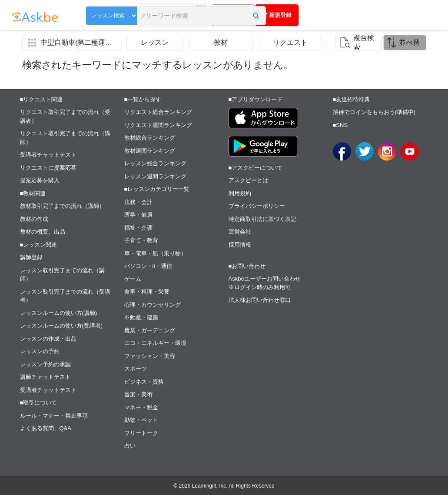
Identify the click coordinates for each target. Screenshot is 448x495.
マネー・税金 (141, 407)
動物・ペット (141, 420)
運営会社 (240, 232)
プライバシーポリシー (257, 206)
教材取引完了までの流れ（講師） (62, 206)
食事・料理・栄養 (147, 292)
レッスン (155, 42)
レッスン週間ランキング (155, 176)
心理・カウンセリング (153, 305)
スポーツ (136, 369)
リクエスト (290, 42)
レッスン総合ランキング (155, 163)
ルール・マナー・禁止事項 (54, 416)
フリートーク (141, 433)
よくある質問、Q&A (46, 428)
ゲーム (133, 279)
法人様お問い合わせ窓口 (260, 300)
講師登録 (31, 257)
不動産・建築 (141, 317)
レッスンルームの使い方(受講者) (61, 326)
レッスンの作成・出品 (48, 339)
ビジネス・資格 (144, 382)
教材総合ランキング (150, 138)
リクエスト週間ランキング (158, 125)
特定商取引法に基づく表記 (262, 219)
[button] (205, 16)
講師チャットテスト (45, 377)
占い (130, 446)
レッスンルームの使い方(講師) (59, 313)
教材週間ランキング (150, 151)
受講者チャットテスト (48, 155)
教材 (221, 42)
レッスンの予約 (40, 351)
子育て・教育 (141, 240)
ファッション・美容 (150, 356)
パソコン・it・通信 (148, 266)
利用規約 (240, 193)
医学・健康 (138, 215)
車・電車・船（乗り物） (155, 253)
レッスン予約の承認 (45, 364)
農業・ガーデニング (150, 330)
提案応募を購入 (40, 180)
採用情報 (240, 245)
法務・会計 (138, 202)
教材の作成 (34, 219)
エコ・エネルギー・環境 (155, 343)
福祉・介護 (138, 228)
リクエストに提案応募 (48, 168)
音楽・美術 (138, 394)
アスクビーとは (248, 180)
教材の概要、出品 (43, 232)
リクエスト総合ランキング (158, 112)
